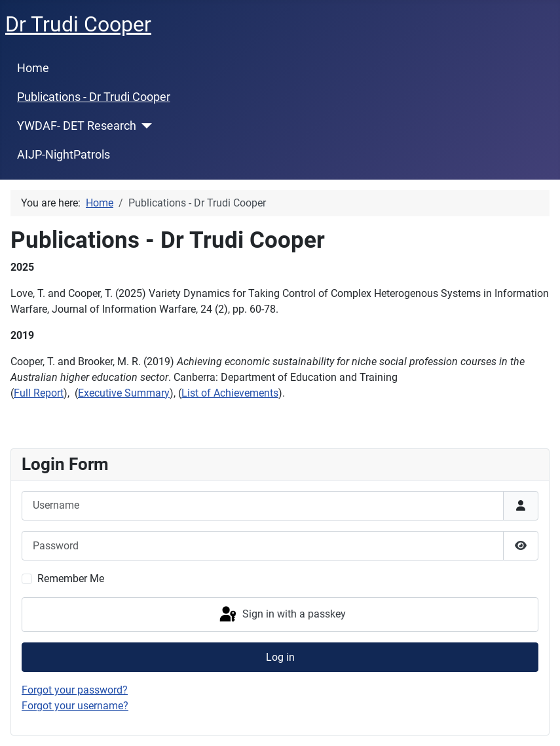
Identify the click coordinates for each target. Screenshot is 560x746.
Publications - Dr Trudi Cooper (94, 97)
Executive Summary (124, 393)
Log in (280, 657)
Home (33, 68)
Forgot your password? (75, 690)
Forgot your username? (75, 706)
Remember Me (71, 579)
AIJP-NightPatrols (64, 155)
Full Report (39, 393)
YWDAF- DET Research (77, 126)
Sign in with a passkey (282, 615)
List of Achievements (230, 393)
